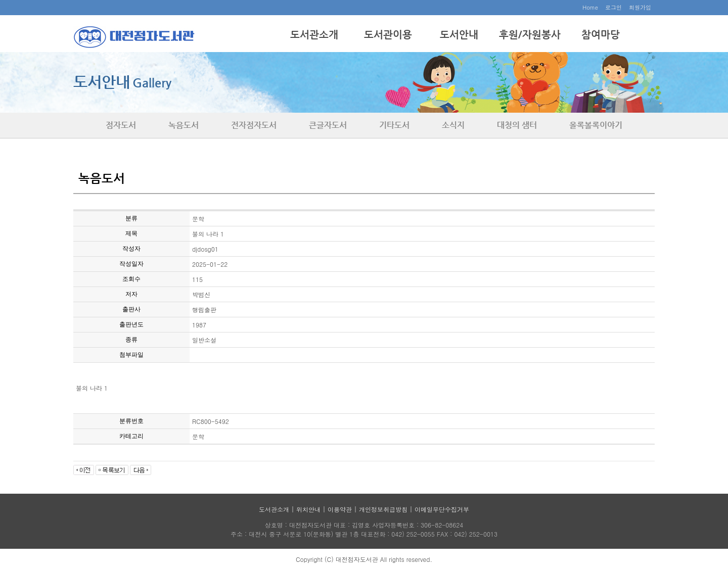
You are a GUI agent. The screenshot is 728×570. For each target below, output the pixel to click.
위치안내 (308, 509)
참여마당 (601, 35)
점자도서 (121, 125)
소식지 (453, 125)
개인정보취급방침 (383, 509)
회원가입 (640, 7)
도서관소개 (314, 35)
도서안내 (459, 35)
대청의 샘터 (517, 125)
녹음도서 (184, 125)
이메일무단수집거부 (442, 509)
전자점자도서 (254, 125)
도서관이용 (388, 35)
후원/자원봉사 (530, 35)
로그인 (613, 7)
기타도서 (394, 125)
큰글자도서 (328, 125)
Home (590, 7)
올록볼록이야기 (596, 125)
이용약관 (340, 509)
